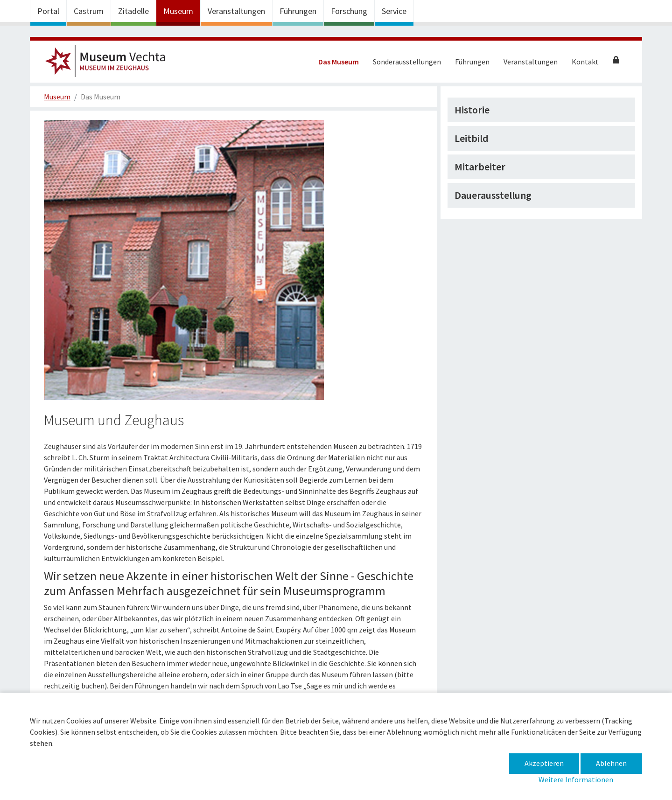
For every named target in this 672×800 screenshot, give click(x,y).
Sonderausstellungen (407, 62)
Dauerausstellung (493, 195)
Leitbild (472, 138)
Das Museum (339, 62)
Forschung (349, 11)
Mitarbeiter (480, 167)
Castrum (89, 11)
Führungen (298, 11)
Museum (178, 11)
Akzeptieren (544, 763)
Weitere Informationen (576, 779)
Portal (48, 11)
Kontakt (585, 62)
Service (394, 11)
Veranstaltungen (236, 11)
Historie (472, 110)
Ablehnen (611, 763)
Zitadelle (133, 11)
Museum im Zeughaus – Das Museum (109, 64)
